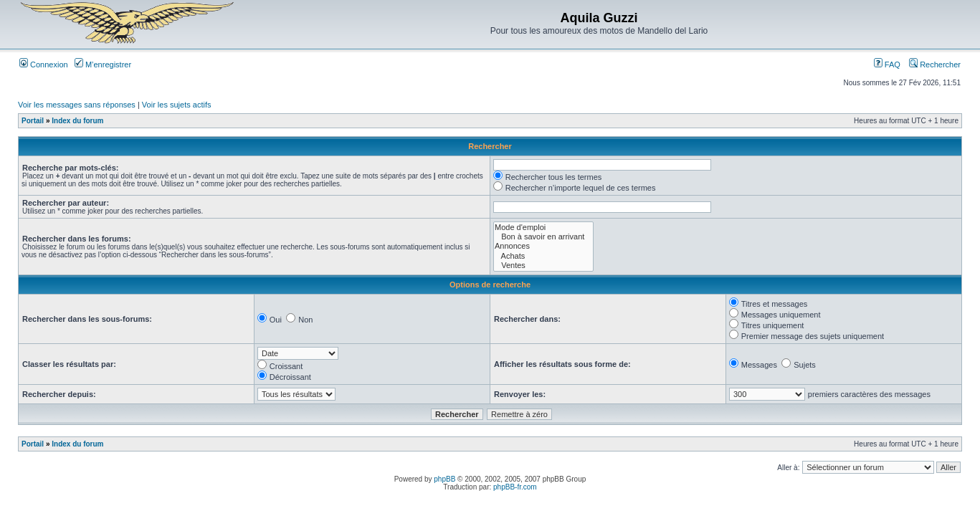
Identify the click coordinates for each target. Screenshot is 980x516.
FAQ (887, 64)
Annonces (543, 246)
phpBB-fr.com (515, 487)
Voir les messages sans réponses (77, 105)
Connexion (44, 64)
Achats (543, 256)
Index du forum (77, 121)
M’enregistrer (103, 64)
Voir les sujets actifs (177, 105)
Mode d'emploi (543, 228)
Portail (33, 121)
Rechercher (935, 64)
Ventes (543, 266)
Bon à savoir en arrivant (543, 237)
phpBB (444, 479)
